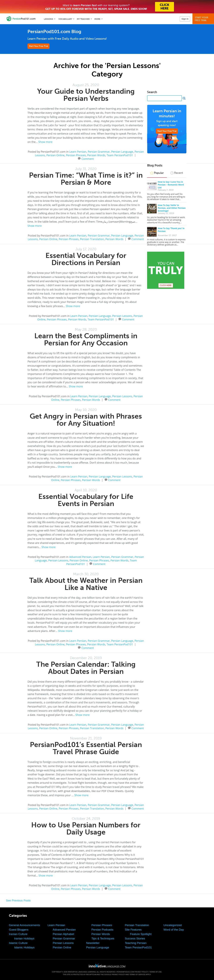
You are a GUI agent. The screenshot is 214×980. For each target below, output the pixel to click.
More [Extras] (97, 19)
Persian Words (96, 155)
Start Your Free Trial (38, 46)
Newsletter (93, 943)
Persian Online (55, 155)
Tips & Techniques (103, 938)
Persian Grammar (99, 152)
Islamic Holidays (24, 947)
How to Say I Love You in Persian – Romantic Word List (171, 185)
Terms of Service (137, 975)
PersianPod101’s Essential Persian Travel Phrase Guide (86, 748)
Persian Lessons (122, 316)
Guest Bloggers (19, 930)
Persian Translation (92, 239)
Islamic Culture (18, 943)
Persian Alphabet (63, 934)
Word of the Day (174, 930)
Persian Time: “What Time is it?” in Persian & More (86, 179)
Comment (88, 158)
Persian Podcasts (102, 930)
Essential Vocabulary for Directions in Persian (86, 259)
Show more (45, 142)
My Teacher (83, 19)
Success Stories (135, 938)
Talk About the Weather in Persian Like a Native (86, 584)
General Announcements (24, 925)
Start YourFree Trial (204, 19)
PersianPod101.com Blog (54, 32)
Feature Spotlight (141, 934)
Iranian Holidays (24, 938)
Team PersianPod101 (120, 155)
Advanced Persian (80, 557)
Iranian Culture (18, 934)
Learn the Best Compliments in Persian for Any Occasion (86, 339)
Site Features (133, 930)
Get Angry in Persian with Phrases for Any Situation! (86, 420)
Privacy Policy (141, 972)
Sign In (185, 19)
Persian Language (122, 152)
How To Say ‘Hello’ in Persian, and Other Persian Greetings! (172, 208)
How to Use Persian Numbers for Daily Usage (86, 828)
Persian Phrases (76, 155)
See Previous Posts (18, 900)
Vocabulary (65, 19)
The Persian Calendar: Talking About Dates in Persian (86, 668)
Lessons (48, 19)
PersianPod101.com (125, 972)
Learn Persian (78, 152)
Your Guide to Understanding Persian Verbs (86, 95)
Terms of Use (156, 972)
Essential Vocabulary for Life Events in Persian (86, 500)
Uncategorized (173, 925)
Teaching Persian (136, 943)
